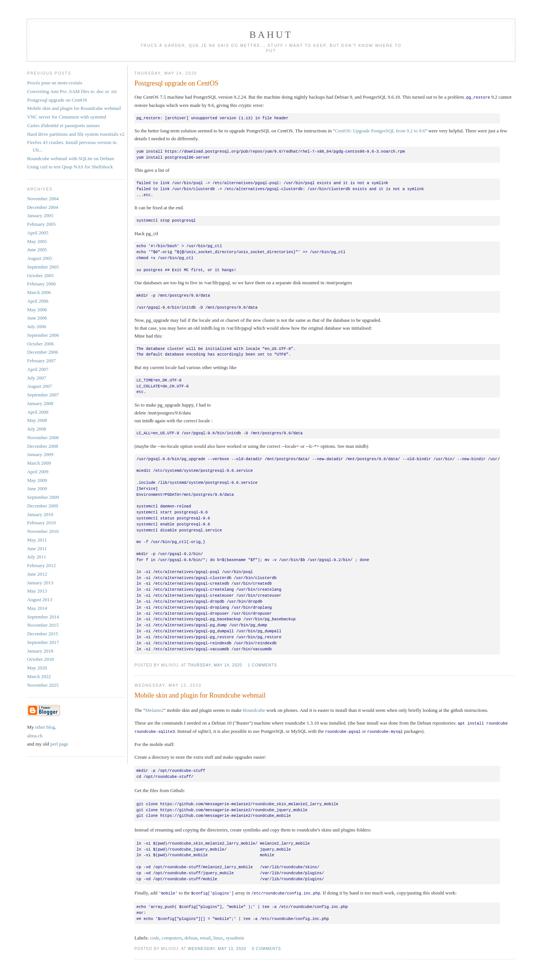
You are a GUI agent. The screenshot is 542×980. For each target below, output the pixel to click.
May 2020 (37, 668)
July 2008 (37, 429)
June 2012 (37, 574)
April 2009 (38, 472)
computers (172, 936)
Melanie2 (154, 710)
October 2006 (40, 344)
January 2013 (40, 583)
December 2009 (43, 506)
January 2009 (40, 454)
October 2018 (40, 659)
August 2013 (40, 600)
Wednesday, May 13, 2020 (217, 947)
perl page (59, 744)
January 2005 (40, 215)
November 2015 (43, 625)
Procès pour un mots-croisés (55, 83)
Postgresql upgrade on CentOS (176, 83)
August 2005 (40, 258)
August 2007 (40, 386)
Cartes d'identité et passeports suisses (63, 125)
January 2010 (40, 514)
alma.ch (35, 736)
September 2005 (43, 267)
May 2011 (37, 540)
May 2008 (37, 420)
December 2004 (43, 207)
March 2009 (39, 463)
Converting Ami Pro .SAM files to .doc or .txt (72, 91)
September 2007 (43, 395)
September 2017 (43, 642)
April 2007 (38, 369)
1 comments (262, 665)
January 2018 (40, 651)
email (206, 936)
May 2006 (37, 310)
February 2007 (41, 361)
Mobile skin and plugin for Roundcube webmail (200, 695)
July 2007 (37, 378)
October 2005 (40, 275)
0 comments (266, 947)
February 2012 (41, 565)
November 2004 (43, 199)
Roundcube (254, 710)
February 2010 (41, 523)
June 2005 (37, 250)
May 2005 (37, 241)
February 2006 (41, 284)
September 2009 (43, 497)
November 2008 (43, 437)
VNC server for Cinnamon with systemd (67, 117)
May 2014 (37, 608)
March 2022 (39, 676)
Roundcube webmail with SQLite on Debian (70, 158)
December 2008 (43, 446)
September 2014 (43, 617)
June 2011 (37, 549)
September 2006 (43, 335)
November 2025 (43, 685)
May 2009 (37, 480)
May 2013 (37, 591)
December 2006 (43, 352)
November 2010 (43, 531)
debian (191, 936)
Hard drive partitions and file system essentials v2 (76, 134)
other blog (45, 727)
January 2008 (40, 403)
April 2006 (38, 301)
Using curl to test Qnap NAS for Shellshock (70, 167)
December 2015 (43, 634)
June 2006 (37, 318)
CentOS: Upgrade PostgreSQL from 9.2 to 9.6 (380, 130)
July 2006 (37, 326)
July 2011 (36, 557)
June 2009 (37, 488)
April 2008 (38, 412)
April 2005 (38, 233)
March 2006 (39, 292)
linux (218, 936)
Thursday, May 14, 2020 (215, 665)
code (155, 936)
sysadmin (235, 936)
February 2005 (41, 224)
